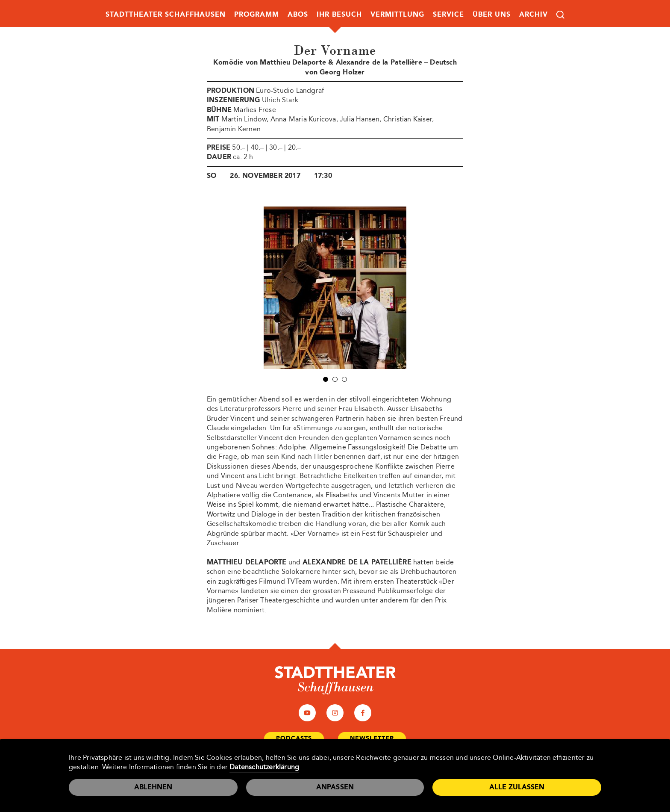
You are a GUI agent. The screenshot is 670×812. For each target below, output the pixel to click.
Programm (257, 14)
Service (448, 14)
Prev (253, 288)
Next (417, 288)
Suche (560, 15)
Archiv (533, 14)
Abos (298, 14)
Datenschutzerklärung (264, 767)
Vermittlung (397, 14)
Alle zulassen (517, 787)
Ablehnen (153, 787)
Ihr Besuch (339, 14)
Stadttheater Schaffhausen (166, 14)
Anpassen (335, 787)
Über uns (492, 14)
